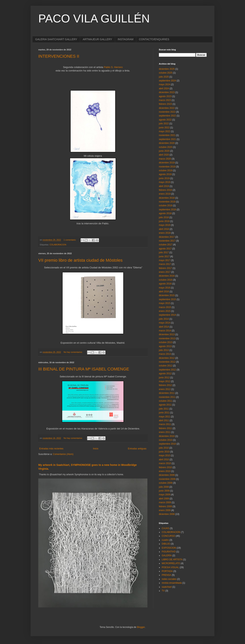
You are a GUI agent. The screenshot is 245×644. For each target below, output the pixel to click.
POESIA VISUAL (170, 567)
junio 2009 (164, 491)
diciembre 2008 (167, 514)
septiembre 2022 (167, 116)
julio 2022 (164, 124)
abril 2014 (164, 327)
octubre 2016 (166, 280)
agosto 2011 (165, 405)
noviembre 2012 (167, 362)
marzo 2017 (165, 264)
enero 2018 (165, 233)
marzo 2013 (165, 354)
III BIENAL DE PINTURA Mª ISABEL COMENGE (84, 369)
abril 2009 (164, 499)
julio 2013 (164, 350)
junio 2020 (164, 151)
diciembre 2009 (167, 475)
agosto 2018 (165, 213)
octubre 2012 (166, 366)
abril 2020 (164, 155)
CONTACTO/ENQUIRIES (154, 39)
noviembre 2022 (167, 112)
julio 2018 (164, 217)
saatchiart (167, 587)
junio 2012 (164, 378)
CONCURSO (168, 536)
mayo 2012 (165, 381)
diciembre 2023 (167, 92)
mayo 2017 (165, 260)
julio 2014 (164, 319)
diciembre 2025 (167, 69)
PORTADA (167, 571)
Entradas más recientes (51, 449)
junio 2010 (164, 452)
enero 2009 (165, 510)
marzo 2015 (165, 307)
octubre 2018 (166, 206)
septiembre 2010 (167, 444)
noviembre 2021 (167, 135)
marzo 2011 (165, 424)
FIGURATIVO (169, 552)
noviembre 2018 (167, 202)
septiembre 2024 (167, 81)
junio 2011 (164, 413)
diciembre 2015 (167, 295)
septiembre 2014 (167, 315)
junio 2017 (164, 256)
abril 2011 (164, 420)
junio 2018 (164, 221)
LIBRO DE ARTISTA (172, 560)
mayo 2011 (165, 417)
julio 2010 (164, 448)
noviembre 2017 (167, 241)
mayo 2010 (165, 456)
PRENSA (166, 575)
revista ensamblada (172, 583)
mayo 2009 (165, 495)
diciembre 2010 (167, 436)
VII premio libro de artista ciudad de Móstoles (80, 260)
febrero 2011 (165, 428)
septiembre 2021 (167, 139)
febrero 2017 (165, 268)
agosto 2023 (165, 96)
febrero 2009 (165, 506)
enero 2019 (165, 194)
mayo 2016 (165, 288)
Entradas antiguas (137, 449)
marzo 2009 (165, 502)
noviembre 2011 (167, 397)
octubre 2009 (166, 483)
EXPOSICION (169, 548)
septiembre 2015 (167, 299)
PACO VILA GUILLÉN (94, 18)
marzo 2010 (165, 463)
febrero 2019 (165, 190)
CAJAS (165, 528)
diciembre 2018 (167, 198)
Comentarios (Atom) (63, 454)
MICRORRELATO (171, 563)
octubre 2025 (166, 73)
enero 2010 (165, 471)
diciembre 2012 (167, 358)
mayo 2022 (165, 131)
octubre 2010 (166, 440)
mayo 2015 (165, 303)
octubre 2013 (166, 342)
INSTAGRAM (126, 39)
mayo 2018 (165, 225)
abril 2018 (164, 229)
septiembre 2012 (167, 370)
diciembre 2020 (167, 143)
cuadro (165, 540)
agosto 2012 (165, 374)
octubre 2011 (166, 401)
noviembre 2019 (167, 167)
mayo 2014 (165, 323)
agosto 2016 (165, 284)
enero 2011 (165, 432)
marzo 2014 (165, 331)
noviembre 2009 (167, 479)
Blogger (141, 627)
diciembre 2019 (167, 163)
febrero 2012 (165, 385)
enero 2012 (165, 389)
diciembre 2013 (167, 334)
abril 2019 (164, 186)
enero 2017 (165, 272)
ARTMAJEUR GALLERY (97, 39)
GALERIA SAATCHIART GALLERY (56, 39)
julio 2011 (164, 409)
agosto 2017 (165, 249)
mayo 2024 (165, 84)
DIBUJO (166, 544)
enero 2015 (165, 311)
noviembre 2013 (167, 338)
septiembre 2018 (167, 210)
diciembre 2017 (167, 237)
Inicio (96, 449)
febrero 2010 (165, 467)
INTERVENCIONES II (59, 56)
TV (163, 591)
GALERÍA (167, 556)
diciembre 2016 (167, 276)
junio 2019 (164, 178)
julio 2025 (164, 77)
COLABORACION (58, 245)
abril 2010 (164, 460)
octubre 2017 (166, 245)
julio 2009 (164, 487)
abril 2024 (164, 88)
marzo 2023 (165, 100)
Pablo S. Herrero (113, 67)
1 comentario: (70, 240)
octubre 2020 (166, 147)
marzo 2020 (165, 159)
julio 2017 (164, 252)
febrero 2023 (165, 104)
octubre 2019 (166, 170)
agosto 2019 (165, 174)
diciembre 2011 (167, 393)
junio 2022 (164, 128)
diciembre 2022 (167, 108)
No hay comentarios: (73, 352)
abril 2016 (164, 292)
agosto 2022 (165, 120)
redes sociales (169, 579)
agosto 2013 (165, 346)
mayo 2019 (165, 182)
